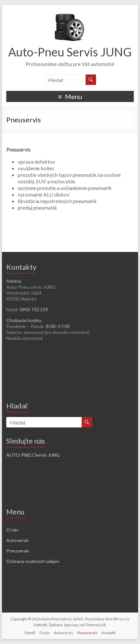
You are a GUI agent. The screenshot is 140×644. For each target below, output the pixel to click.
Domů (30, 633)
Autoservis (18, 540)
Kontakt (109, 633)
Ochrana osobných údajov (33, 561)
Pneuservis (18, 551)
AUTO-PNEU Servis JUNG (33, 455)
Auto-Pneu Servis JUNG (70, 52)
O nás (12, 530)
